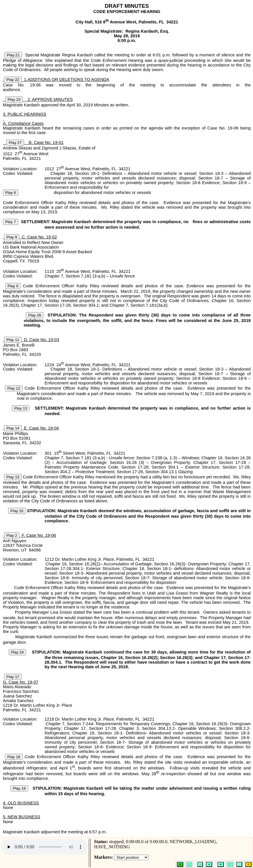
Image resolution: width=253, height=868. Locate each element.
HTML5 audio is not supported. (45, 847)
